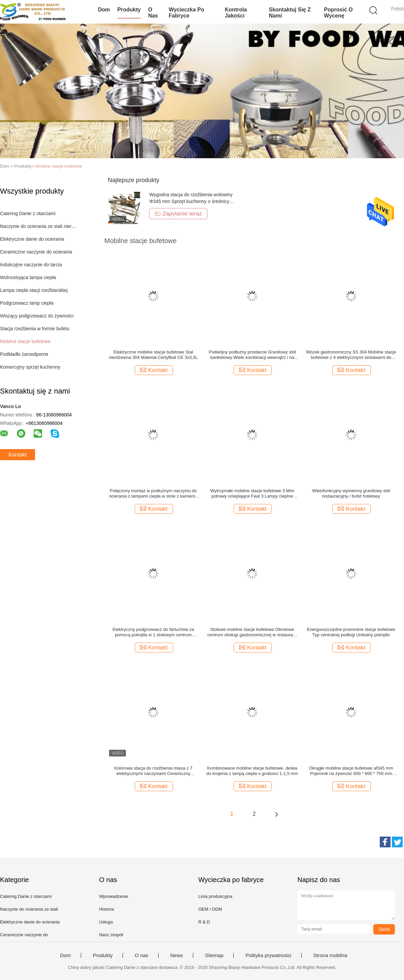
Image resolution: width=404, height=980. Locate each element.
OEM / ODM (210, 909)
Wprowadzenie (113, 896)
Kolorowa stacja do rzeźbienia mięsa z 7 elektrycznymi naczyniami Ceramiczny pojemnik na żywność (153, 771)
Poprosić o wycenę (338, 13)
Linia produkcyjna (215, 896)
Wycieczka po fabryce (187, 13)
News (177, 955)
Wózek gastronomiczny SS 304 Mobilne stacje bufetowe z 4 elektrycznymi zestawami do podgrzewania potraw (351, 355)
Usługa (106, 922)
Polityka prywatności (268, 955)
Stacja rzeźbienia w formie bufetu (35, 329)
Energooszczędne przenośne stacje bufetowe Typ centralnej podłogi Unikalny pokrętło (351, 632)
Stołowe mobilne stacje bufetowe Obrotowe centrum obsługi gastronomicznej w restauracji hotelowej (252, 632)
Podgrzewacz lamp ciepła (27, 303)
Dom (104, 10)
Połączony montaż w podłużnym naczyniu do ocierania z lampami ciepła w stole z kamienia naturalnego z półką (153, 494)
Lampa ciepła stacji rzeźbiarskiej (34, 290)
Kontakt (18, 455)
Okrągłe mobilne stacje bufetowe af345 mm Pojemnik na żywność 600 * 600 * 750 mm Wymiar (351, 771)
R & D (204, 922)
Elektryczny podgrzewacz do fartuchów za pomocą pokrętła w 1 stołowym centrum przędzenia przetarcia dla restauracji (153, 632)
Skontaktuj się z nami (290, 13)
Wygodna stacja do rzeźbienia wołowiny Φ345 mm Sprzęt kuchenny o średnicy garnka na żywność (191, 201)
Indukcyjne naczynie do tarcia (31, 265)
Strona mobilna (330, 955)
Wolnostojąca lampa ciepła (28, 277)
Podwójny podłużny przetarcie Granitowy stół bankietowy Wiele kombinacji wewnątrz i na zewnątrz (252, 355)
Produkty (129, 10)
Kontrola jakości (236, 13)
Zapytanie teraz (178, 214)
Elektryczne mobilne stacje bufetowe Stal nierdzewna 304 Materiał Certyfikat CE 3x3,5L (153, 355)
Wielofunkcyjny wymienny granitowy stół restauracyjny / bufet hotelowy (351, 493)
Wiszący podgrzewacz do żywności (37, 316)
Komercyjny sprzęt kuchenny (30, 367)
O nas (153, 13)
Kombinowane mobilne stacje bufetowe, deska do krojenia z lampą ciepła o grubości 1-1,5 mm (252, 771)
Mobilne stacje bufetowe (59, 166)
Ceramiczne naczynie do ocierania (36, 252)
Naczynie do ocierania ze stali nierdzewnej (38, 226)
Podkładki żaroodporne (24, 354)
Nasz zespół (111, 935)
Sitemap (214, 955)
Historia (106, 909)
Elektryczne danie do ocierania (32, 239)
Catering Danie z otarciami (28, 213)
